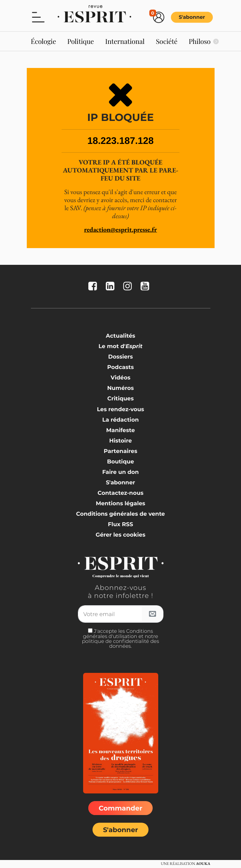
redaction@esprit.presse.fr (121, 229)
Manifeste (120, 431)
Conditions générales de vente (120, 514)
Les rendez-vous (121, 410)
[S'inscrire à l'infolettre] (153, 614)
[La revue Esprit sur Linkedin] (112, 287)
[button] (38, 17)
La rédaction (120, 420)
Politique (81, 41)
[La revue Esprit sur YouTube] (146, 287)
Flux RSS (120, 525)
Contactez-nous (121, 493)
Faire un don (120, 472)
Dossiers (120, 357)
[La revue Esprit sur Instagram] (129, 287)
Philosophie (206, 41)
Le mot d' (120, 347)
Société (167, 41)
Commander (120, 808)
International (125, 41)
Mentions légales (120, 504)
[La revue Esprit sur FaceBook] (94, 287)
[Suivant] (216, 41)
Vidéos (120, 378)
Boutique (121, 462)
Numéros (120, 388)
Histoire (120, 441)
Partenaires (120, 451)
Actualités (120, 336)
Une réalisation (185, 864)
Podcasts (120, 367)
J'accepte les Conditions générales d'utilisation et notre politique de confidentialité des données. (121, 639)
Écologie (44, 41)
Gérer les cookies (120, 535)
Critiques (121, 399)
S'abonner (192, 17)
